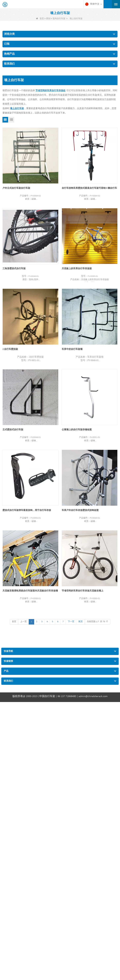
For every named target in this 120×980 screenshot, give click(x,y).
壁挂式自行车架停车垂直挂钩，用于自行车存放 (27, 510)
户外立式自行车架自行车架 (16, 188)
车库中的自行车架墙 (72, 349)
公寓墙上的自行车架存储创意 (77, 430)
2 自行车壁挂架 (10, 349)
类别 (48, 19)
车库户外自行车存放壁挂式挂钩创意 (80, 510)
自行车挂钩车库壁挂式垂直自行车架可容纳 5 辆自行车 (89, 188)
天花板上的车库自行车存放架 (77, 269)
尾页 (81, 622)
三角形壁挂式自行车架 (14, 269)
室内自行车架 (59, 19)
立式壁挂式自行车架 (13, 430)
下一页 (71, 622)
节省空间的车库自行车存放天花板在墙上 (83, 591)
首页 (40, 19)
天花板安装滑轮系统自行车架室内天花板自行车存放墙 (30, 591)
